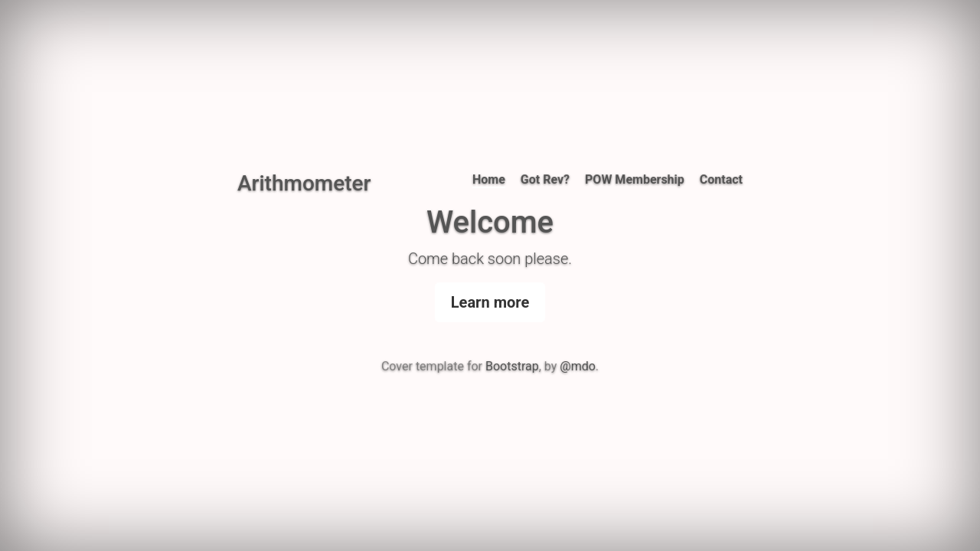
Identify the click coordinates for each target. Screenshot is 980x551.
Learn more (490, 302)
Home (489, 179)
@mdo (578, 366)
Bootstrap (512, 366)
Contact (721, 179)
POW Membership (635, 179)
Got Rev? (545, 179)
